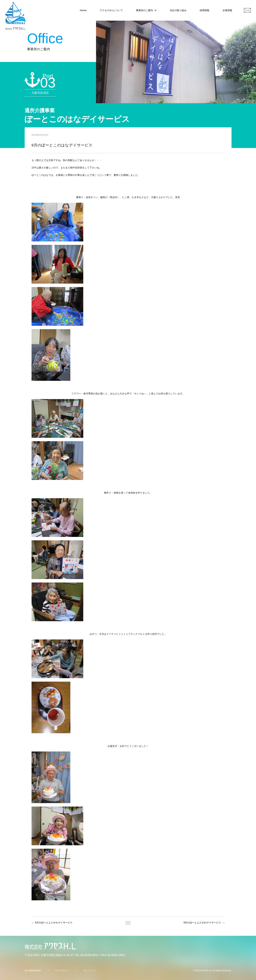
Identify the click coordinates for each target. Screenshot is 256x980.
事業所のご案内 (144, 10)
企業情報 (227, 10)
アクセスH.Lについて (111, 10)
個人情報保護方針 (33, 971)
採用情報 (204, 10)
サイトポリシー (62, 971)
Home (83, 10)
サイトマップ (90, 971)
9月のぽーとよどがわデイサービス (54, 923)
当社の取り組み (178, 10)
